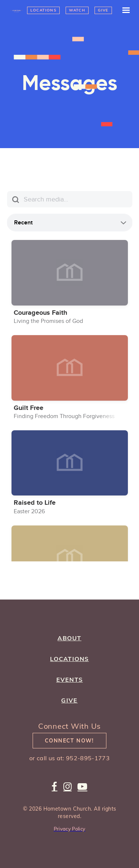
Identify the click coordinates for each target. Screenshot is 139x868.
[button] (123, 10)
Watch (77, 10)
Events (70, 680)
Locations (44, 10)
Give (103, 10)
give (69, 700)
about (69, 638)
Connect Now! (69, 741)
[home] (17, 10)
